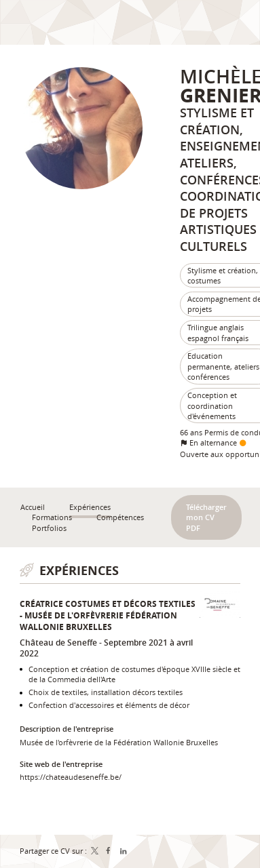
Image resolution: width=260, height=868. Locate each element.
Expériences (79, 571)
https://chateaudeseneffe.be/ (71, 777)
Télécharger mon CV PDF (206, 517)
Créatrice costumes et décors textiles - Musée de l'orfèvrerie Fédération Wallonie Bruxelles (108, 615)
